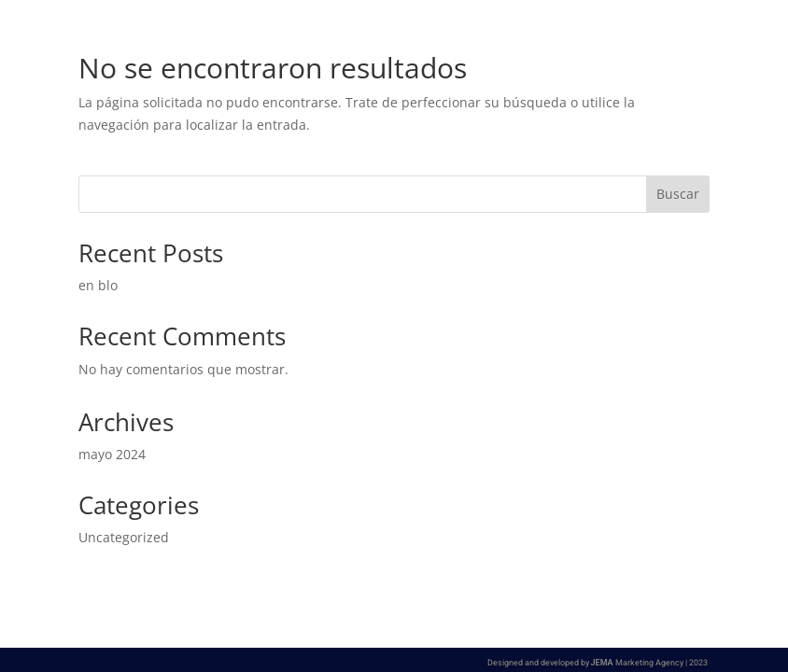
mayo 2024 (112, 454)
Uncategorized (124, 537)
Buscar (678, 194)
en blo (98, 285)
